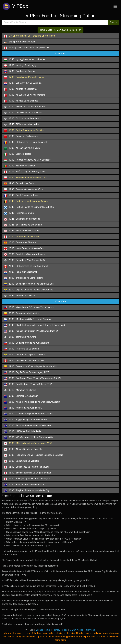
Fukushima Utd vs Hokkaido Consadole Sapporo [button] (34, 455)
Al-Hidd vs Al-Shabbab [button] (21, 101)
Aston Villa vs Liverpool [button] (22, 237)
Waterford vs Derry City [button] (22, 231)
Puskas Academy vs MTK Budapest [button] (28, 160)
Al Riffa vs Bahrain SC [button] (21, 89)
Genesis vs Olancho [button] (20, 296)
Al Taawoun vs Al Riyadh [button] (22, 148)
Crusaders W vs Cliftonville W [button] (25, 260)
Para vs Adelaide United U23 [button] (24, 485)
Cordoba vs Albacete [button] (20, 243)
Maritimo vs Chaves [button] (20, 166)
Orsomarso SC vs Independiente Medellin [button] (31, 367)
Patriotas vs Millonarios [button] (22, 313)
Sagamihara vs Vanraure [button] (22, 461)
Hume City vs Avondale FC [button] (23, 408)
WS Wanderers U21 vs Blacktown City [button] (29, 437)
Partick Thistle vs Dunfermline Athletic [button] (29, 207)
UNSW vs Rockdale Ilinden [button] (23, 432)
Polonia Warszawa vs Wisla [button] (24, 190)
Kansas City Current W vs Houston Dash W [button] (31, 331)
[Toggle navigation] (115, 6)
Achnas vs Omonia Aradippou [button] (24, 107)
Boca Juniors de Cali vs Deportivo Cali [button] (29, 284)
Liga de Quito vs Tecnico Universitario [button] (29, 290)
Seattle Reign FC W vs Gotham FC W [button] (28, 384)
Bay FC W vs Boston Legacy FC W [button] (27, 373)
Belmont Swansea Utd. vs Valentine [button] (27, 426)
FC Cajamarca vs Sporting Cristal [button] (26, 266)
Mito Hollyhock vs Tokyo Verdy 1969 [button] (28, 443)
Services (91, 630)
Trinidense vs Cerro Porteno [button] (24, 278)
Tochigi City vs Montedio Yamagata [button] (27, 479)
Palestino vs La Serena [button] (21, 349)
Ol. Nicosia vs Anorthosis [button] (22, 119)
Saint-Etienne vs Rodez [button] (22, 195)
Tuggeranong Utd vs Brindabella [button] (26, 420)
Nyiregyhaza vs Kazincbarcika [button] (25, 60)
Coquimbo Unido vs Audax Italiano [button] (27, 343)
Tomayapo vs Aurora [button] (20, 337)
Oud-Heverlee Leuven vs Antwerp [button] (27, 201)
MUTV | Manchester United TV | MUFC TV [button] (27, 48)
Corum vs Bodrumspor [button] (21, 136)
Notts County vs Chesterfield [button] (24, 249)
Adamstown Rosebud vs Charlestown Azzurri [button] (32, 402)
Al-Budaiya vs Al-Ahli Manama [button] (25, 95)
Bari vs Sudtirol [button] (17, 154)
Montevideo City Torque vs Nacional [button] (28, 319)
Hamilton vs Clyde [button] (19, 213)
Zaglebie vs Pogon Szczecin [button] (24, 77)
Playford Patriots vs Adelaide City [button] (27, 491)
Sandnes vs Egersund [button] (21, 71)
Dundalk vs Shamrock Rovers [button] (24, 254)
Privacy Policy (60, 630)
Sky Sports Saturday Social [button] (20, 42)
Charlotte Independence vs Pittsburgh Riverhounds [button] (35, 325)
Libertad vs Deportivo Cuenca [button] (25, 355)
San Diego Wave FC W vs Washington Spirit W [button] (33, 378)
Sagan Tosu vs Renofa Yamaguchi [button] (26, 467)
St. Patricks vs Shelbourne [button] (23, 225)
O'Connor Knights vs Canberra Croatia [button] (28, 414)
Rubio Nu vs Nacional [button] (20, 272)
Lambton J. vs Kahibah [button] (21, 396)
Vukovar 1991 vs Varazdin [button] (23, 83)
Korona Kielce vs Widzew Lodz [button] (25, 178)
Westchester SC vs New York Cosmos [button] (29, 308)
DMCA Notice (77, 630)
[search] (55, 22)
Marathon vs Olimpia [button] (20, 390)
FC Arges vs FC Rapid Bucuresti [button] (26, 142)
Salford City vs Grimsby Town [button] (24, 172)
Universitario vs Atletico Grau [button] (24, 361)
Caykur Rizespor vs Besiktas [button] (24, 130)
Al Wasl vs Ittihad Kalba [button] (22, 125)
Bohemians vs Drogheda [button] (22, 219)
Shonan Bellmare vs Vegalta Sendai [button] (27, 473)
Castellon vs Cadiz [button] (19, 184)
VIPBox (15, 6)
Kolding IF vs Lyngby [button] (20, 66)
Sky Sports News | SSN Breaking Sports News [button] (29, 36)
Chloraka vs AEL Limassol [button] (23, 113)
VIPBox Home (43, 630)
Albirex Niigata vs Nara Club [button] (24, 449)
